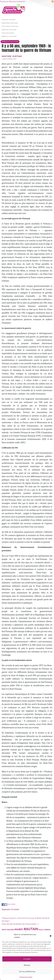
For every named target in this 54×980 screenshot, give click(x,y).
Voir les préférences (27, 972)
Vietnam (18, 56)
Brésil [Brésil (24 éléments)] (48, 930)
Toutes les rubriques (8, 20)
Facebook (4, 1)
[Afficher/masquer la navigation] (49, 10)
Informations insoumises (10, 26)
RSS (52, 2)
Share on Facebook (3, 905)
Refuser (27, 965)
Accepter (27, 959)
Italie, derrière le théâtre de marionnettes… (20, 924)
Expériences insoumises (10, 23)
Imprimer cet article (10, 909)
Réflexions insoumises (9, 36)
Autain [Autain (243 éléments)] (32, 929)
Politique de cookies (26, 977)
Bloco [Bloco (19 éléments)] (42, 930)
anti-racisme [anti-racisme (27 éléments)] (8, 930)
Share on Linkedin (11, 904)
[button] (51, 936)
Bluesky (12, 1)
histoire (7, 56)
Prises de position (8, 33)
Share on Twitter (6, 905)
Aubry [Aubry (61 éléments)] (20, 929)
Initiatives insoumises (9, 30)
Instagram (21, 1)
